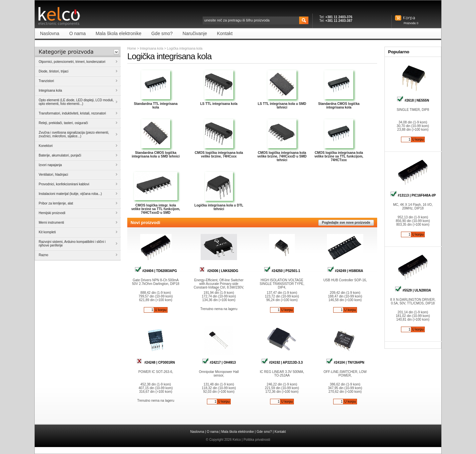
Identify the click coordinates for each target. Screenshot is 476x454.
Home (132, 48)
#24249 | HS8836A (345, 271)
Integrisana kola (152, 48)
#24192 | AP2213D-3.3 (282, 363)
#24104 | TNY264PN (345, 363)
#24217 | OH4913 (219, 363)
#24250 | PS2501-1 (282, 271)
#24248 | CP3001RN (156, 363)
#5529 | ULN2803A (413, 290)
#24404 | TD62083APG (156, 271)
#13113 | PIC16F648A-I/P (413, 195)
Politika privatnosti (257, 440)
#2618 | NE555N (413, 100)
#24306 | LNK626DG (219, 271)
